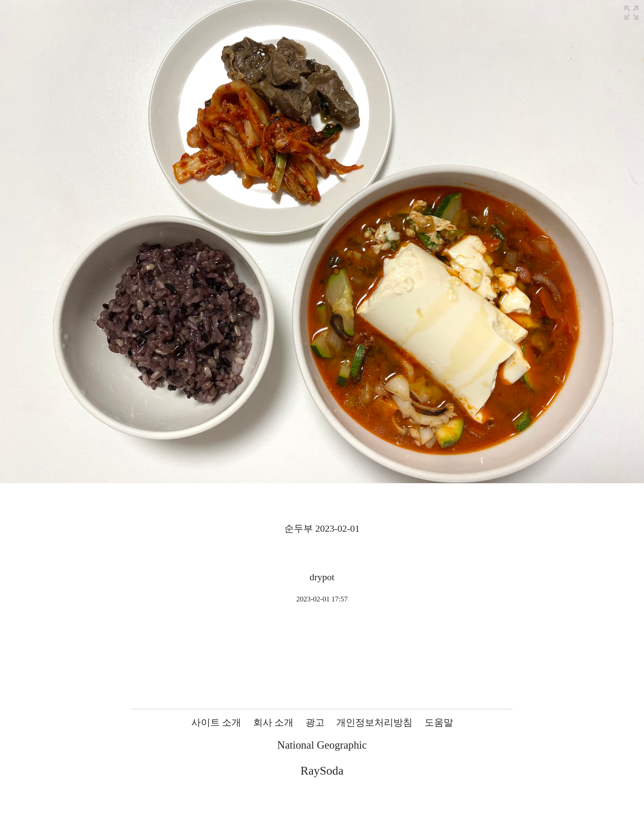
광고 (315, 722)
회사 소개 (274, 722)
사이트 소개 (216, 722)
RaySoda (322, 770)
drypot (322, 577)
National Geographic (322, 745)
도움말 (439, 722)
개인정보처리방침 (374, 722)
